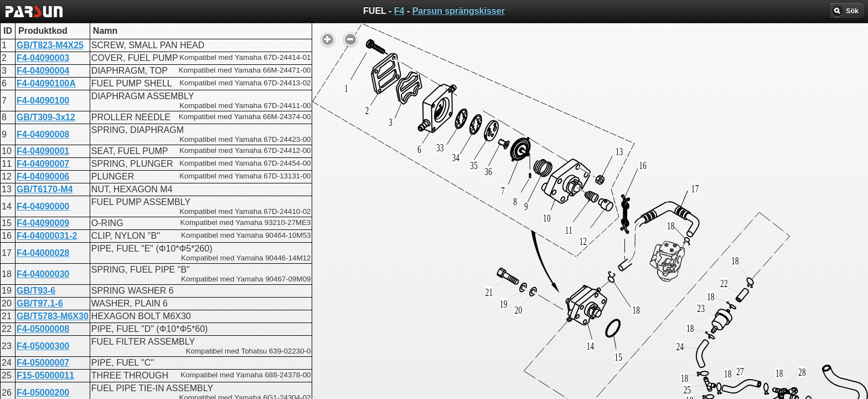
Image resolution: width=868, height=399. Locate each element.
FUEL (399, 286)
